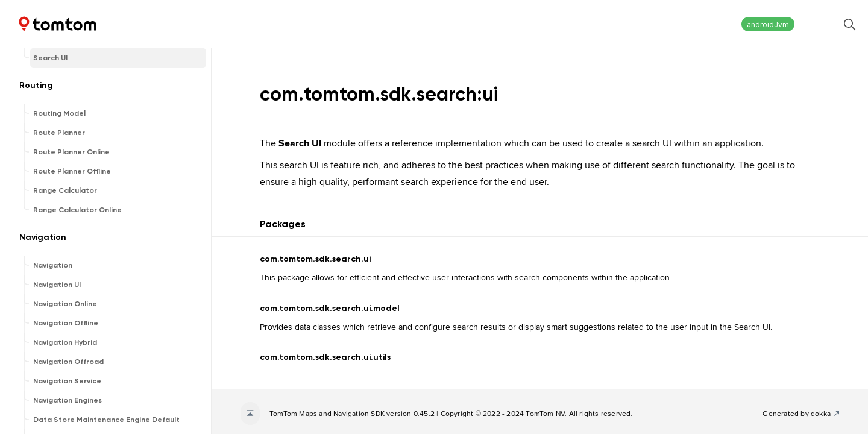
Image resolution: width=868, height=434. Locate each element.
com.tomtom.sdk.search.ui (315, 259)
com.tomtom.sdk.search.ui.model (330, 308)
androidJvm (768, 24)
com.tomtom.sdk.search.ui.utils (325, 357)
